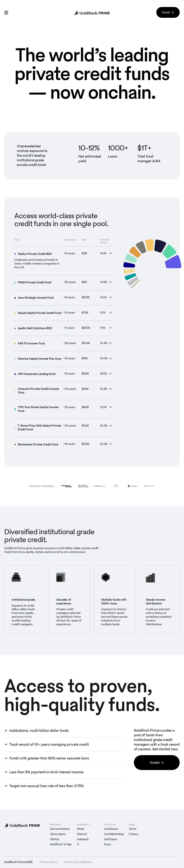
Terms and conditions (78, 862)
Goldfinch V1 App (61, 844)
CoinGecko (111, 829)
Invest (168, 12)
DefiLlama (111, 839)
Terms (133, 829)
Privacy (134, 834)
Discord (82, 834)
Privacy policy (49, 862)
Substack (83, 839)
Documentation (60, 829)
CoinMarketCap (114, 834)
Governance (58, 834)
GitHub (55, 839)
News (81, 829)
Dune (107, 844)
